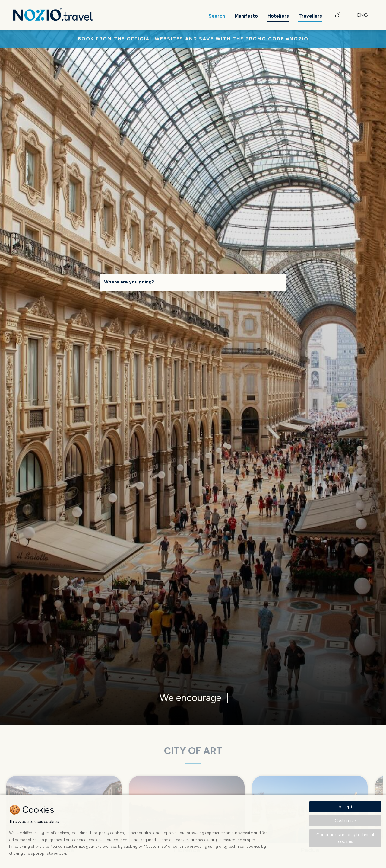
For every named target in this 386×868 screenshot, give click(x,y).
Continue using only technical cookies (345, 838)
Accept (345, 807)
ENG (362, 15)
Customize (345, 820)
